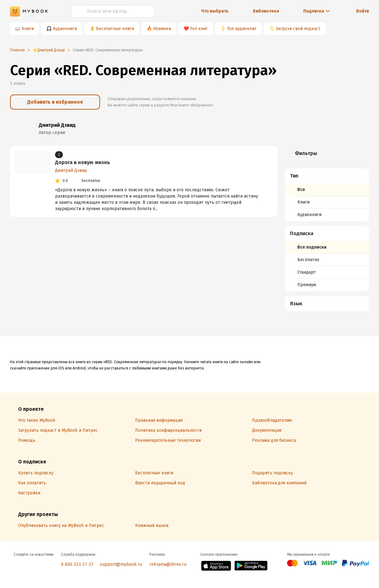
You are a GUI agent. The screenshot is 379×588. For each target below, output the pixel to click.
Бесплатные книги (115, 29)
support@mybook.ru (121, 564)
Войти (363, 11)
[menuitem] (327, 195)
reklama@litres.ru (168, 564)
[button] (327, 176)
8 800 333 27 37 (77, 564)
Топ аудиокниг (242, 29)
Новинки (162, 29)
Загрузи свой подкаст (298, 29)
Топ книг (199, 29)
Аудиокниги (65, 29)
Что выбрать (215, 11)
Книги (28, 29)
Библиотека (266, 11)
